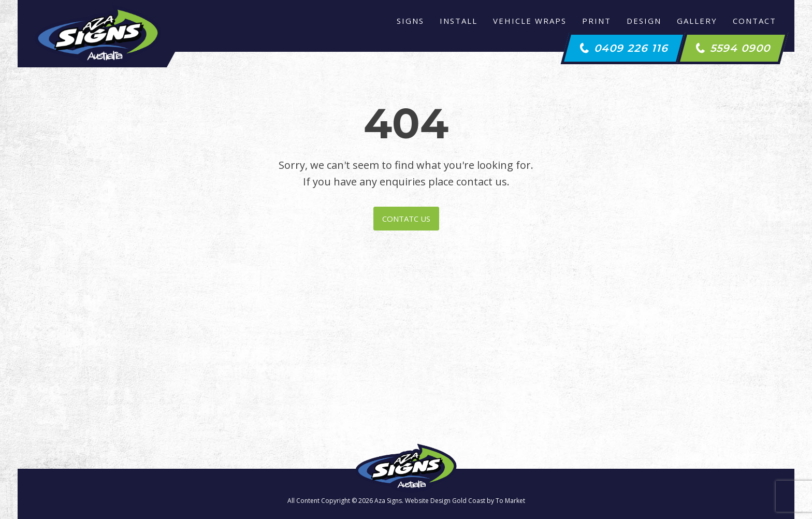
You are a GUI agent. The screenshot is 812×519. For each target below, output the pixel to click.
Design (644, 21)
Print (597, 21)
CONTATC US (406, 219)
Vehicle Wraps (530, 21)
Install (459, 21)
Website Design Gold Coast (445, 501)
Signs (410, 21)
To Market (510, 501)
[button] (624, 48)
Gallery (697, 21)
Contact (755, 21)
